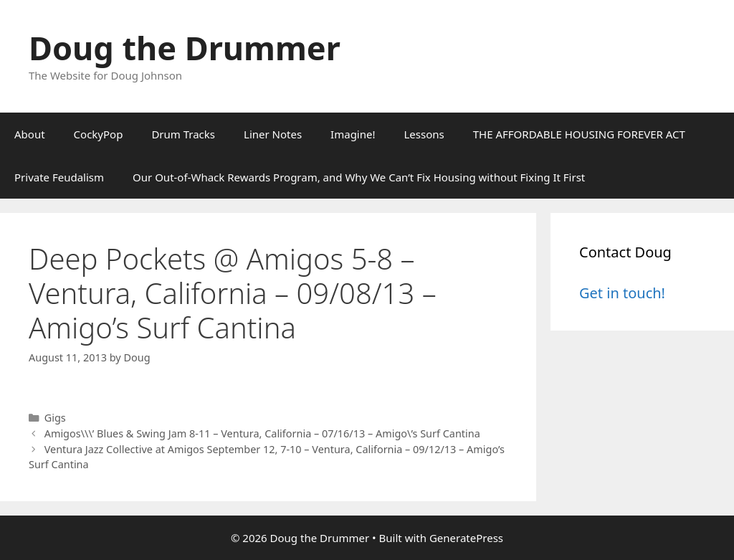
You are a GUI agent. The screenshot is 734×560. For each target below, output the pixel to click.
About (30, 134)
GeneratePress (466, 538)
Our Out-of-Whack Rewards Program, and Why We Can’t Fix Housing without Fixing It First (359, 177)
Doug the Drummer (185, 48)
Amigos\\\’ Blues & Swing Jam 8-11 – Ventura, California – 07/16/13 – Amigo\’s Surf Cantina (262, 433)
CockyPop (99, 134)
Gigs (55, 418)
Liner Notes (273, 134)
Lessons (424, 134)
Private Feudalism (59, 177)
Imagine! (353, 134)
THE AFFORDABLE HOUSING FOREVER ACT (579, 134)
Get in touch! (622, 293)
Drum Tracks (183, 134)
